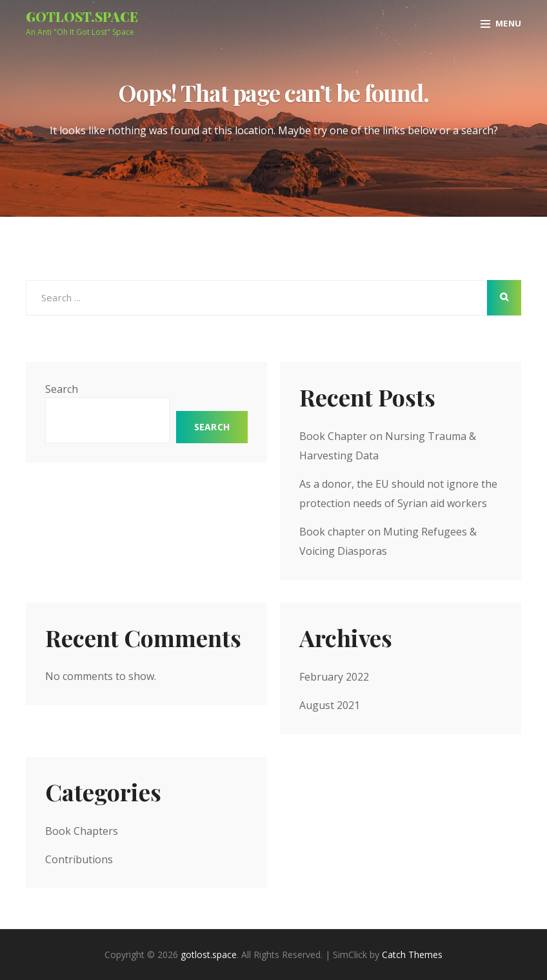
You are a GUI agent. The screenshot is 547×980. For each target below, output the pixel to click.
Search (62, 389)
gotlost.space (82, 16)
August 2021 (330, 705)
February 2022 (334, 677)
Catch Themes (412, 955)
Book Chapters (82, 831)
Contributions (79, 859)
